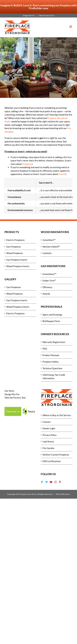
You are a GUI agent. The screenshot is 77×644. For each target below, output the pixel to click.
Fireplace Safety (51, 362)
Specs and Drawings (52, 315)
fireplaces (27, 164)
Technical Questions (52, 368)
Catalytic (47, 253)
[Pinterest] (60, 482)
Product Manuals (51, 355)
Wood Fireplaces (15, 253)
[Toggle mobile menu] (71, 27)
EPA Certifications (52, 461)
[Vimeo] (46, 482)
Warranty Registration (54, 342)
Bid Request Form (51, 321)
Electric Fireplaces (15, 240)
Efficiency (47, 287)
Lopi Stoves (48, 441)
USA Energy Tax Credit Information (54, 377)
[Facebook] (42, 482)
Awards (46, 294)
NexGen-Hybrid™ (51, 247)
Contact (47, 422)
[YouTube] (51, 482)
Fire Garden (48, 448)
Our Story (9, 391)
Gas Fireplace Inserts (17, 260)
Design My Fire (12, 394)
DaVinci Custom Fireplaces (56, 455)
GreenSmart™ (49, 274)
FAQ (45, 349)
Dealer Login (49, 428)
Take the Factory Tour (15, 398)
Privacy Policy (50, 435)
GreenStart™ (49, 240)
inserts (62, 174)
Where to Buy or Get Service (57, 415)
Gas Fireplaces (14, 247)
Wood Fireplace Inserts (18, 266)
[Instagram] (55, 482)
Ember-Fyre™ (49, 281)
